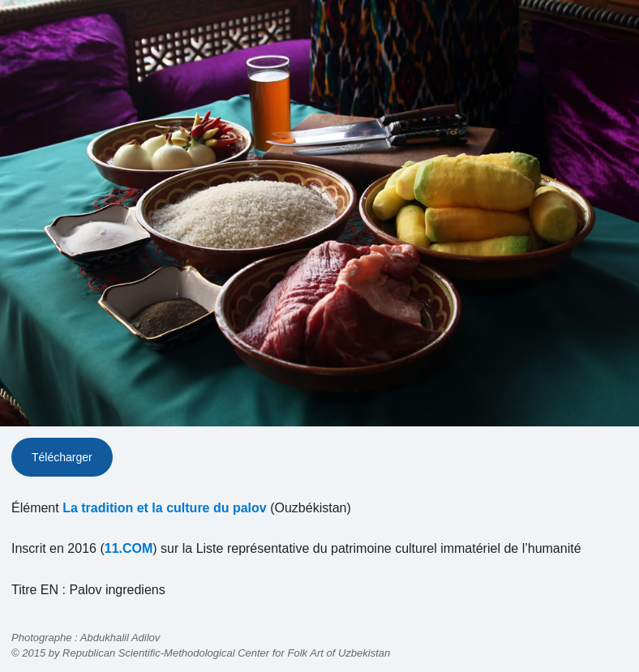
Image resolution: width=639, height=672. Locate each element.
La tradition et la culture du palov (165, 508)
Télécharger (62, 457)
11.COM (129, 548)
